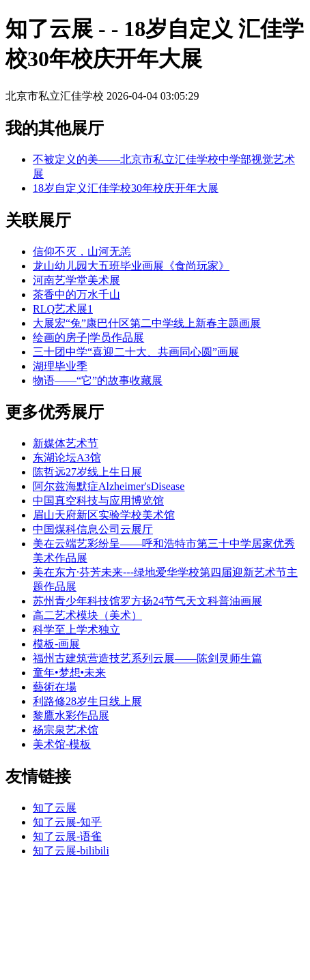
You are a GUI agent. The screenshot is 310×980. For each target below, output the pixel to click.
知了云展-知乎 (67, 822)
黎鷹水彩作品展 (71, 716)
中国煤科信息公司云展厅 (93, 529)
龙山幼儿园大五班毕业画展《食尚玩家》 (131, 266)
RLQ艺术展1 (63, 309)
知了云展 (55, 808)
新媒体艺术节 (66, 443)
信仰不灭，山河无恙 (82, 251)
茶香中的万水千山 (76, 294)
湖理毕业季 (60, 366)
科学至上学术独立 (76, 630)
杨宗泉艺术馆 (66, 730)
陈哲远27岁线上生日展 (87, 472)
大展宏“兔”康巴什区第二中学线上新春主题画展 (147, 323)
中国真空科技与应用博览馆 (98, 501)
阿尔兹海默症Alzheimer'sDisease (109, 486)
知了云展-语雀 (67, 836)
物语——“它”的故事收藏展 (98, 380)
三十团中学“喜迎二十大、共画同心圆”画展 (136, 352)
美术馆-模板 (62, 744)
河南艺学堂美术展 (76, 280)
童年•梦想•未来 (69, 673)
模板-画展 (56, 644)
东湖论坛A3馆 (67, 458)
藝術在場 (55, 687)
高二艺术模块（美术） (87, 615)
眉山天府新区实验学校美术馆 (104, 515)
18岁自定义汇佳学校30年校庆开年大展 (126, 188)
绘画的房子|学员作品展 (88, 337)
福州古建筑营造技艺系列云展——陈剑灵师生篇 (147, 658)
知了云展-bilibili (71, 851)
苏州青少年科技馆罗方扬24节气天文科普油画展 (147, 601)
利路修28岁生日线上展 (87, 701)
